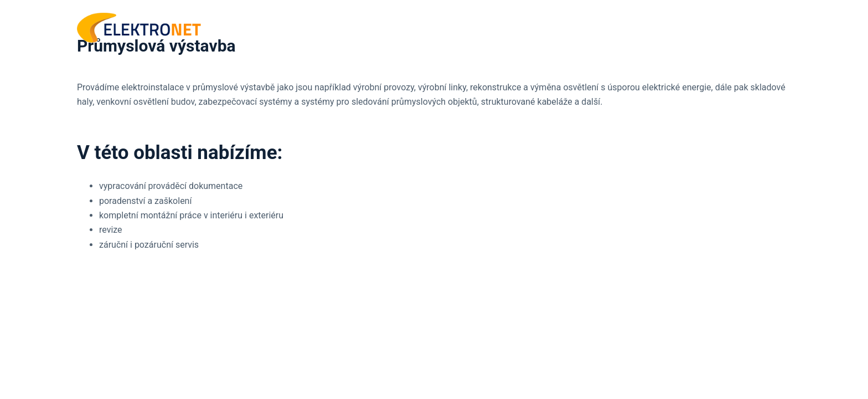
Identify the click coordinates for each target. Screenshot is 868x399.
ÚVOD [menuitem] (642, 27)
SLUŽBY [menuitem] (700, 28)
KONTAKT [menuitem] (761, 27)
